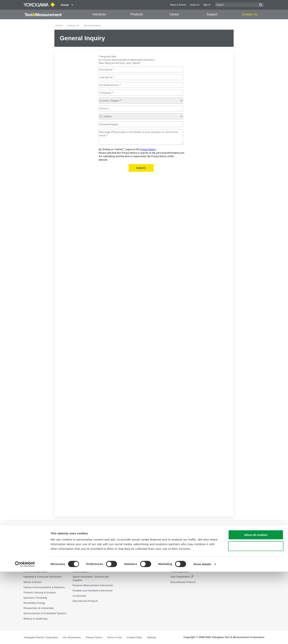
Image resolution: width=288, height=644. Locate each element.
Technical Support (181, 556)
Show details (202, 636)
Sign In (207, 5)
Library (174, 14)
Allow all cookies (256, 607)
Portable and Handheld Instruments (92, 591)
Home (59, 26)
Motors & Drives (33, 582)
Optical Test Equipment (85, 556)
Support (212, 14)
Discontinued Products (183, 582)
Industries (99, 14)
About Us (195, 5)
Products (137, 14)
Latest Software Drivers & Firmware (190, 561)
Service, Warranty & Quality (186, 566)
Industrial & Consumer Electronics (43, 577)
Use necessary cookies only (256, 618)
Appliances (30, 561)
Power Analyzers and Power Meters (93, 561)
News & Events (178, 5)
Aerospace (30, 556)
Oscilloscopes (80, 572)
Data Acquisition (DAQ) (86, 566)
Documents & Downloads (136, 556)
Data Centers (31, 566)
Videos (125, 566)
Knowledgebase (179, 572)
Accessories (79, 596)
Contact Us (250, 14)
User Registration (180, 577)
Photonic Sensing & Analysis (40, 592)
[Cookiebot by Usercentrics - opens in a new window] (25, 636)
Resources (128, 561)
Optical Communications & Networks (44, 587)
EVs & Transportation (36, 572)
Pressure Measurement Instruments (93, 585)
